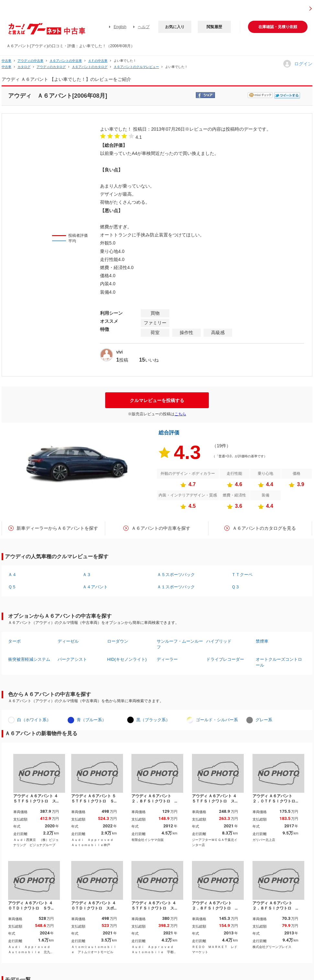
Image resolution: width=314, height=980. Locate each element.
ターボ (14, 641)
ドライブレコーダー (225, 659)
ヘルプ (144, 27)
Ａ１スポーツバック (176, 587)
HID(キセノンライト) (127, 659)
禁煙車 (262, 641)
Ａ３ (87, 575)
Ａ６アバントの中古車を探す (161, 528)
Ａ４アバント (95, 587)
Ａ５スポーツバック (176, 575)
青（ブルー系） (91, 720)
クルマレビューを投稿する (157, 400)
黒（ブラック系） (153, 720)
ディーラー (167, 659)
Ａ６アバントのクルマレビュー (136, 67)
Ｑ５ (12, 587)
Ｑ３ (235, 587)
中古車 (6, 61)
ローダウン (118, 641)
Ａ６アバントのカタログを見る (264, 528)
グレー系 (264, 720)
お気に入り (175, 27)
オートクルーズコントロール (279, 662)
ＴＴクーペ (242, 575)
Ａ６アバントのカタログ (90, 67)
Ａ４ (12, 575)
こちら (180, 414)
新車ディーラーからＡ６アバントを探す (57, 528)
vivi (119, 352)
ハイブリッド (219, 641)
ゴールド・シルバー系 (217, 720)
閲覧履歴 (214, 27)
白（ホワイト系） (34, 720)
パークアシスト (72, 659)
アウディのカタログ (51, 67)
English (120, 27)
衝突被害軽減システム (29, 659)
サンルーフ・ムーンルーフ (180, 644)
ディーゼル (68, 641)
